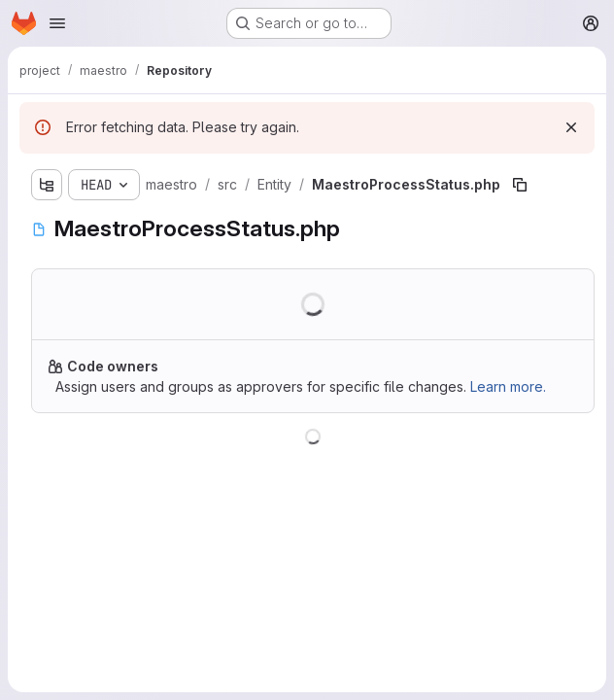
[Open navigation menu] (57, 23)
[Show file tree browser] (47, 185)
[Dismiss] (571, 127)
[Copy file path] (520, 185)
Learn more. (508, 386)
